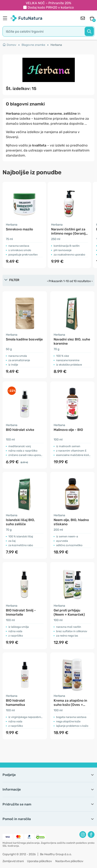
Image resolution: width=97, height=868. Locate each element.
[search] (48, 31)
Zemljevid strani (13, 861)
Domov (9, 45)
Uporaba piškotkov (39, 861)
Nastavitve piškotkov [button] (69, 861)
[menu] (6, 18)
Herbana (56, 45)
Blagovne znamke (33, 45)
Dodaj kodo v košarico (51, 7)
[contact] (83, 18)
